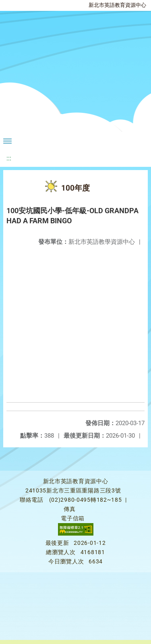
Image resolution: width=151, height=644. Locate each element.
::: (9, 158)
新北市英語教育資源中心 (117, 5)
